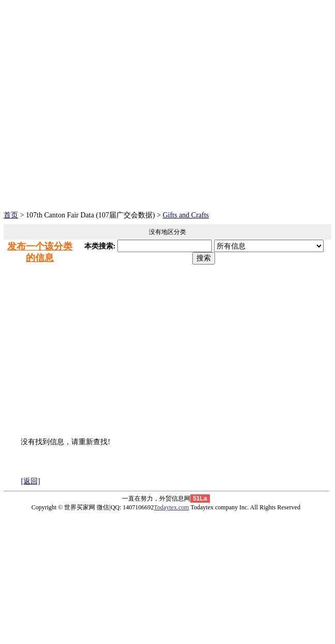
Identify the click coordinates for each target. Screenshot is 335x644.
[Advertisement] (167, 133)
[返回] (30, 481)
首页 (11, 215)
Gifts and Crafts (186, 215)
